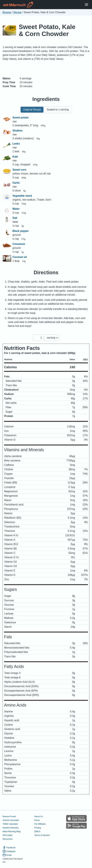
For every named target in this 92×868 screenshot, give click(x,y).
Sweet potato (21, 118)
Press (37, 820)
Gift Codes (7, 835)
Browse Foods (9, 816)
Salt (15, 218)
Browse (7, 12)
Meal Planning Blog (12, 831)
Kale (15, 157)
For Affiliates (40, 824)
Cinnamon (19, 244)
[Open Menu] (86, 5)
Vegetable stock (22, 196)
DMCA (37, 831)
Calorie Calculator (11, 820)
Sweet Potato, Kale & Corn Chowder (47, 30)
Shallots (18, 131)
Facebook (9, 848)
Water (16, 209)
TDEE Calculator (10, 824)
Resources (8, 839)
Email (7, 855)
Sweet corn (19, 170)
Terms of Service (42, 835)
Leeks (16, 144)
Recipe (18, 12)
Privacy (38, 828)
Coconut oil (20, 257)
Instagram (9, 851)
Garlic (16, 183)
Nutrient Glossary (11, 828)
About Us (39, 816)
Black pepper (21, 231)
